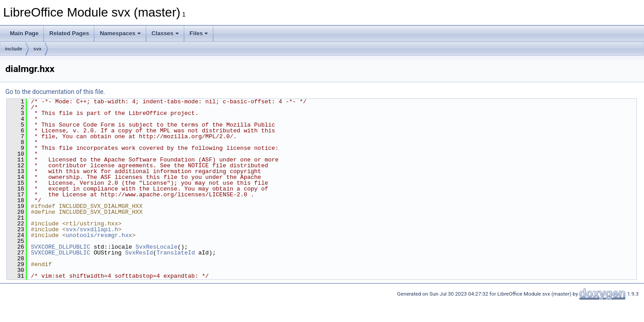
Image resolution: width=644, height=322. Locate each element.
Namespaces (120, 33)
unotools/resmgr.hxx (99, 235)
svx (38, 49)
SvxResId (139, 253)
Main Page (24, 33)
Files (199, 33)
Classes (165, 33)
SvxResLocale (157, 247)
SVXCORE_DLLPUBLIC (61, 247)
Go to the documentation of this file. (55, 92)
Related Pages (69, 33)
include (14, 49)
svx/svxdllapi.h (92, 229)
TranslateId (176, 253)
